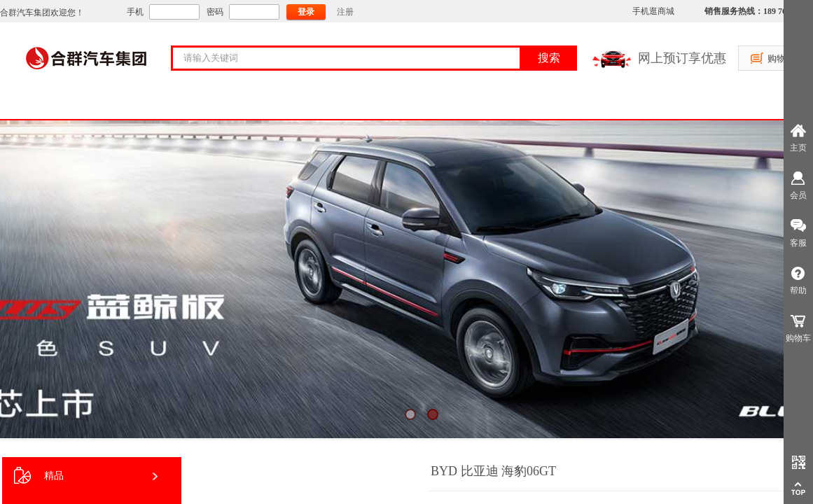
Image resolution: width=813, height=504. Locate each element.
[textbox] (355, 58)
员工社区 (696, 104)
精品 (39, 476)
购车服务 (241, 104)
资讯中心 (605, 104)
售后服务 (423, 104)
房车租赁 (514, 104)
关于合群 (150, 104)
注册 (345, 12)
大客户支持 (332, 104)
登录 (306, 12)
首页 (59, 104)
